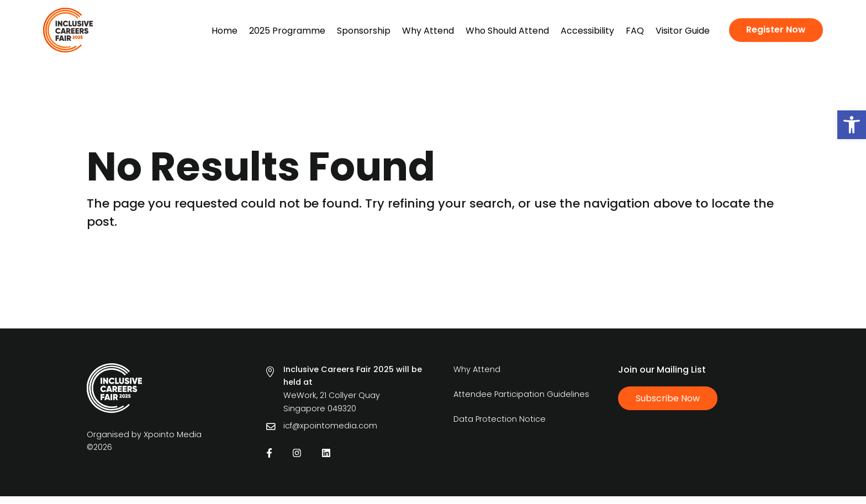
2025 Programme (287, 31)
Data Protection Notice (500, 427)
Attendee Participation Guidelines (521, 402)
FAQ (635, 31)
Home (225, 31)
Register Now (776, 30)
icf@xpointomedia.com (330, 433)
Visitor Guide (683, 31)
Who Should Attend (507, 31)
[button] (852, 125)
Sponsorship (364, 31)
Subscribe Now (668, 406)
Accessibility (587, 31)
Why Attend (428, 31)
